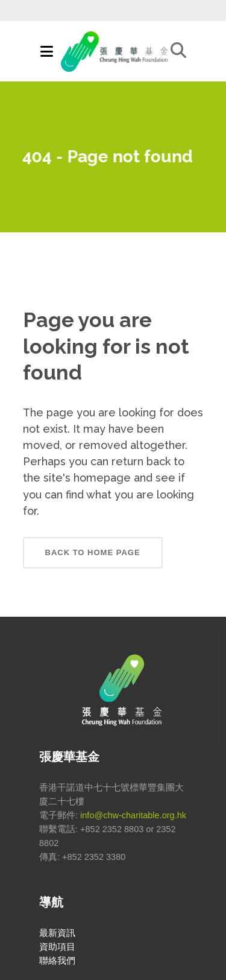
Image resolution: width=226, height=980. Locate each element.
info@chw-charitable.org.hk (133, 815)
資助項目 (57, 947)
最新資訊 (57, 933)
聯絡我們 (57, 961)
